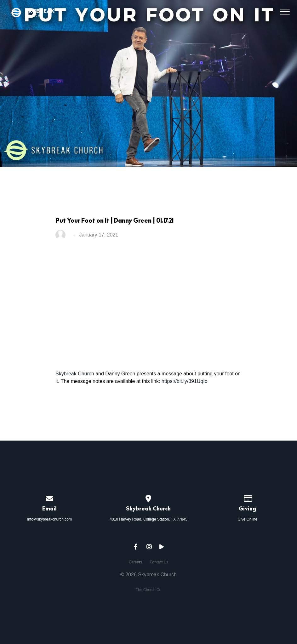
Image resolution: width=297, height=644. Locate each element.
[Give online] (248, 498)
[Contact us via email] (49, 498)
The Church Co (148, 590)
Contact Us (159, 562)
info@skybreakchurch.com (49, 519)
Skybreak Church (75, 374)
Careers (135, 562)
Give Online (247, 519)
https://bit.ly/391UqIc (184, 381)
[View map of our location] (149, 498)
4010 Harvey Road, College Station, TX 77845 (148, 519)
